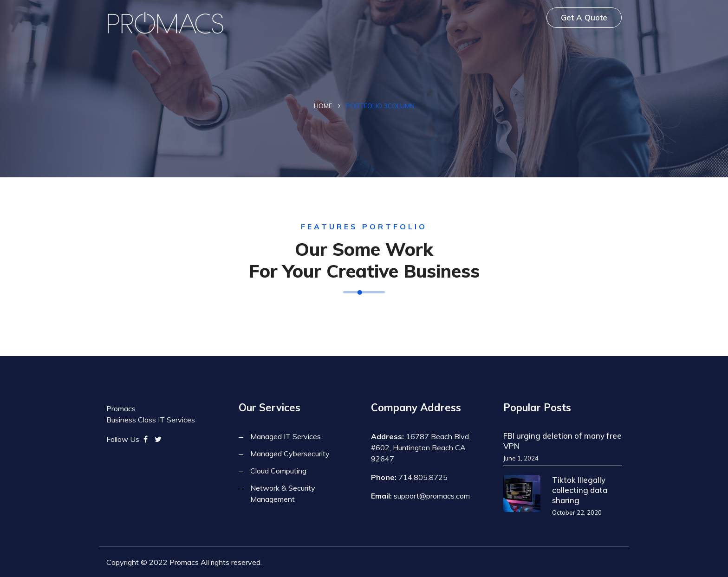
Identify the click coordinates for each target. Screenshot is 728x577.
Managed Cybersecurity (290, 454)
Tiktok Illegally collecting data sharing (580, 490)
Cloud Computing (278, 471)
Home (323, 106)
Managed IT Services (286, 436)
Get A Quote (584, 17)
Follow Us (123, 439)
